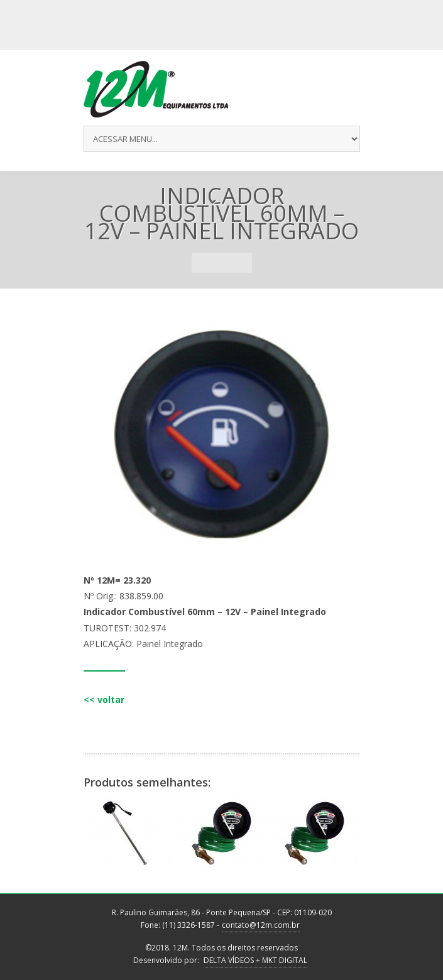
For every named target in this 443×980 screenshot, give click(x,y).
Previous (202, 263)
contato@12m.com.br (261, 925)
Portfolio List (222, 263)
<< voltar (104, 700)
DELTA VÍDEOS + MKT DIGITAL (255, 960)
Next (242, 263)
